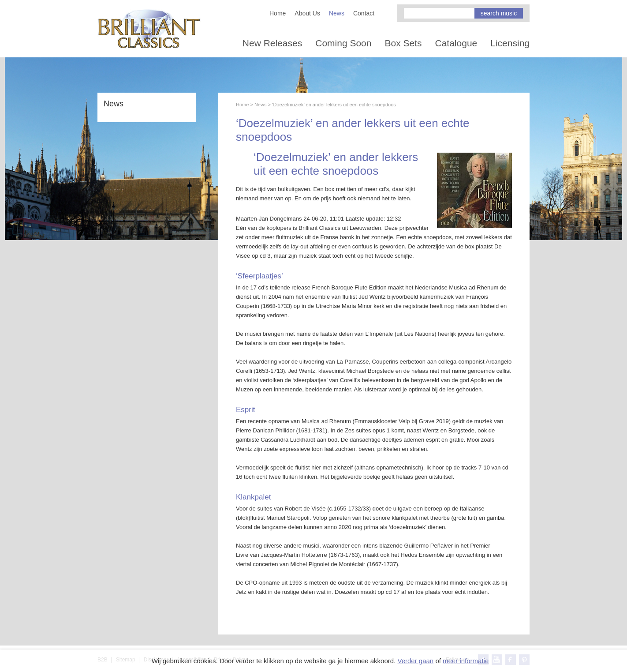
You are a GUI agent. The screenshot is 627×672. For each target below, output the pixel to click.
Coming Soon (343, 43)
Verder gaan (415, 661)
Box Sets (403, 43)
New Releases (272, 43)
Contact (364, 13)
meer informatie (466, 661)
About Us (307, 13)
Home (278, 13)
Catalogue (456, 43)
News (337, 13)
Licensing (510, 43)
